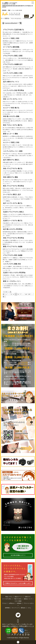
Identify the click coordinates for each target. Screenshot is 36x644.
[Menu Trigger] (33, 3)
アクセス (5, 603)
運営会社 (23, 608)
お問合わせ (12, 603)
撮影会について (28, 599)
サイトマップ (15, 608)
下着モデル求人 (18, 599)
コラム (29, 608)
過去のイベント (19, 597)
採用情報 (7, 608)
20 (29, 294)
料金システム (9, 597)
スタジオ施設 (18, 601)
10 (26, 294)
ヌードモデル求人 (7, 599)
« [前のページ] (6, 294)
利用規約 (19, 603)
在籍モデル (28, 597)
